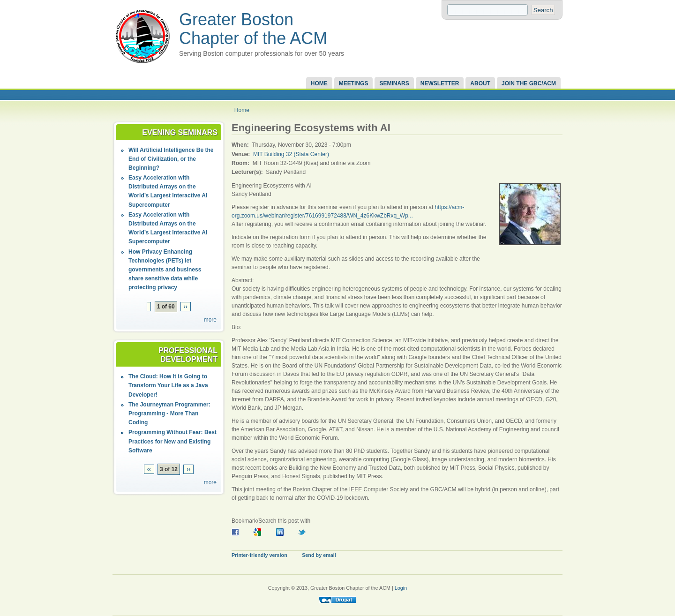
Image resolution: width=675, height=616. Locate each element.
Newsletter (440, 83)
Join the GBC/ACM (529, 83)
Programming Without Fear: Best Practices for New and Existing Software (172, 441)
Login (401, 588)
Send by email (319, 555)
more (210, 320)
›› (186, 307)
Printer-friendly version (259, 555)
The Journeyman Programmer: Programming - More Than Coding (169, 413)
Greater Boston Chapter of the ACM (253, 29)
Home (319, 83)
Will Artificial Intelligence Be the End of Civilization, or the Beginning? (171, 159)
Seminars (394, 83)
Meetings (354, 83)
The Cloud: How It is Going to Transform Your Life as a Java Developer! (168, 385)
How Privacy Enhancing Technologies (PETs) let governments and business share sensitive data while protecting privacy (165, 270)
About (480, 83)
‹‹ (149, 469)
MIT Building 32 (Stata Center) (291, 154)
